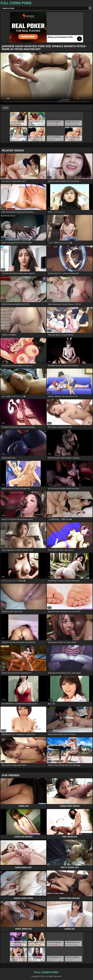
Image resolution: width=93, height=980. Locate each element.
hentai (5, 108)
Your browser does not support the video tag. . (46, 79)
